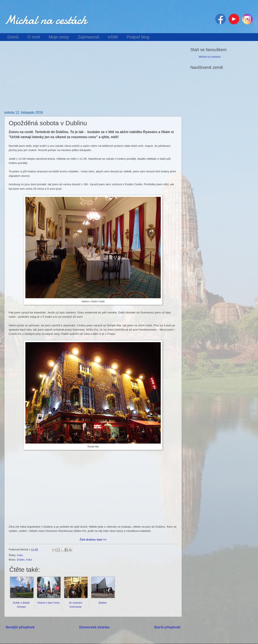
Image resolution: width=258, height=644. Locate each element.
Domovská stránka (94, 627)
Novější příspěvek (20, 627)
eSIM (113, 37)
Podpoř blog (138, 37)
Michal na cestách (46, 20)
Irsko (20, 555)
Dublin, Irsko (25, 560)
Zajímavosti (88, 37)
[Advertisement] (93, 79)
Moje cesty (59, 37)
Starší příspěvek (167, 627)
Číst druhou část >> (93, 540)
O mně (34, 37)
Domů (13, 37)
